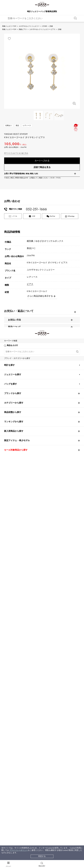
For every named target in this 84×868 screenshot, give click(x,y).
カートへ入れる (42, 161)
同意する (42, 856)
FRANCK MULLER (12, 665)
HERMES (8, 689)
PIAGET (7, 704)
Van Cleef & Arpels (63, 681)
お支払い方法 (16, 796)
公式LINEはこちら (21, 759)
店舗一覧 (46, 801)
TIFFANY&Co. (60, 696)
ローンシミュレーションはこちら (16, 153)
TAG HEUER (35, 681)
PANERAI (58, 673)
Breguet (57, 649)
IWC (31, 673)
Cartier (33, 642)
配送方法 (14, 801)
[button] (75, 579)
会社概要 (46, 796)
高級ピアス (23, 29)
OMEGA (58, 642)
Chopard (33, 689)
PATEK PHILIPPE (12, 649)
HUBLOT (58, 657)
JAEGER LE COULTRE (13, 673)
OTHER (45, 26)
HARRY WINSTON (62, 665)
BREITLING (10, 681)
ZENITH (57, 689)
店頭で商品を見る (42, 168)
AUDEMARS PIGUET (38, 649)
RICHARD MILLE (11, 712)
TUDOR (39, 696)
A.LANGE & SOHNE (38, 657)
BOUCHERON (35, 704)
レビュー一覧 (16, 812)
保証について (16, 806)
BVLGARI (58, 704)
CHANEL (33, 665)
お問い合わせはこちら (63, 759)
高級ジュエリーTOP (9, 26)
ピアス (30, 285)
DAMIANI (8, 696)
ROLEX (8, 642)
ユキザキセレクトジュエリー (29, 26)
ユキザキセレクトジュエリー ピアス (42, 29)
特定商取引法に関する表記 (53, 806)
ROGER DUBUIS (11, 657)
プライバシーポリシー (19, 850)
